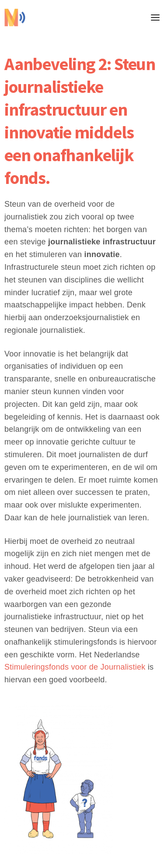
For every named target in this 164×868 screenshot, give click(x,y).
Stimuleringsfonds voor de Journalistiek (75, 667)
